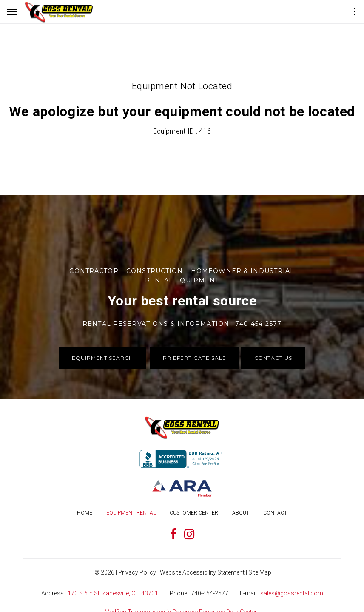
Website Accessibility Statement (202, 572)
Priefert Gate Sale (194, 358)
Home (85, 513)
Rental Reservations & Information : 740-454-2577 (182, 324)
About (241, 513)
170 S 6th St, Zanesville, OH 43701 (113, 593)
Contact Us (273, 358)
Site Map (260, 572)
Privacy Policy (137, 572)
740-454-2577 (210, 593)
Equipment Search (102, 358)
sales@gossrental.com (292, 593)
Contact (275, 513)
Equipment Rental (131, 513)
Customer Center (194, 513)
